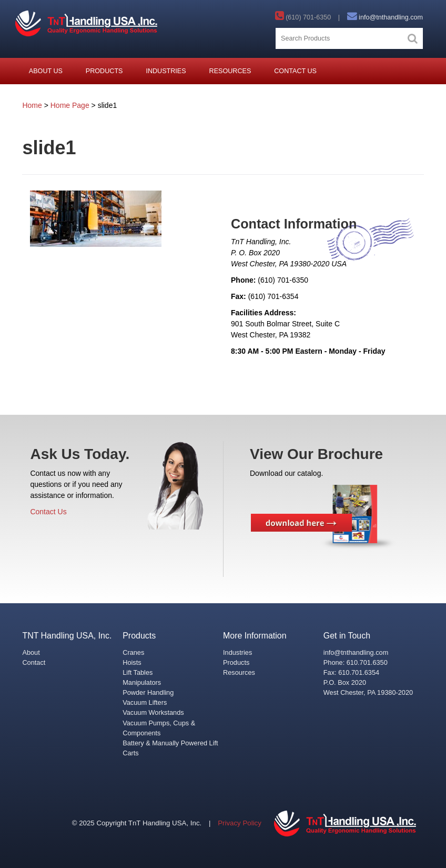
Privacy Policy (240, 823)
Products (104, 71)
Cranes (133, 652)
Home (32, 105)
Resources (230, 71)
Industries (166, 71)
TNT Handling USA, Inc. (67, 636)
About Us (46, 71)
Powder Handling (148, 692)
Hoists (132, 662)
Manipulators (142, 682)
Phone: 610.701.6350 (356, 662)
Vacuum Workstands (153, 712)
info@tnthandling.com (391, 17)
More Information (255, 636)
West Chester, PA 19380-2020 (368, 692)
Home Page (70, 105)
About (31, 652)
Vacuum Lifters (145, 702)
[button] (412, 38)
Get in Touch (347, 636)
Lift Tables (138, 672)
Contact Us (295, 71)
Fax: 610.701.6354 (351, 672)
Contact (34, 662)
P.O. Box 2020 (345, 682)
